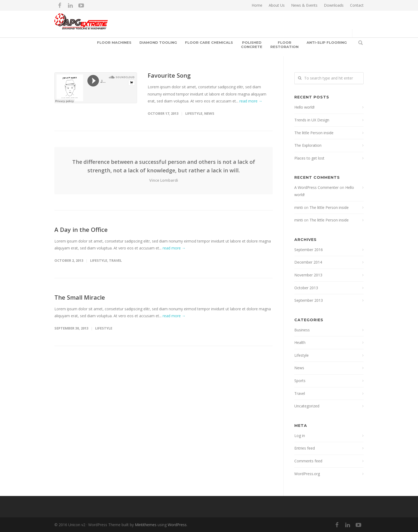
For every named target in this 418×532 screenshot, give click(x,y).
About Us (277, 5)
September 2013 (309, 300)
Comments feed (308, 461)
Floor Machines (114, 42)
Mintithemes (146, 525)
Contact (357, 5)
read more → (251, 101)
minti (299, 207)
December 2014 (308, 262)
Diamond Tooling (158, 42)
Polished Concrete (252, 45)
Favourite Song (169, 75)
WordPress (177, 525)
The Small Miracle (80, 297)
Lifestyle (194, 113)
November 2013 (308, 275)
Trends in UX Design (312, 120)
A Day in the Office (81, 229)
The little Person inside (314, 133)
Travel (115, 260)
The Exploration (308, 145)
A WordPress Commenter (316, 187)
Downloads (334, 5)
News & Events (304, 5)
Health (300, 342)
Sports (300, 381)
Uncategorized (307, 406)
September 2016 (309, 250)
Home (257, 5)
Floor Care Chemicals (209, 42)
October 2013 (306, 288)
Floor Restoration (284, 45)
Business (302, 330)
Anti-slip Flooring (327, 42)
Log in (300, 436)
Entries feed (305, 448)
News (209, 113)
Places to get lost (309, 158)
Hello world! (304, 107)
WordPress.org (307, 474)
